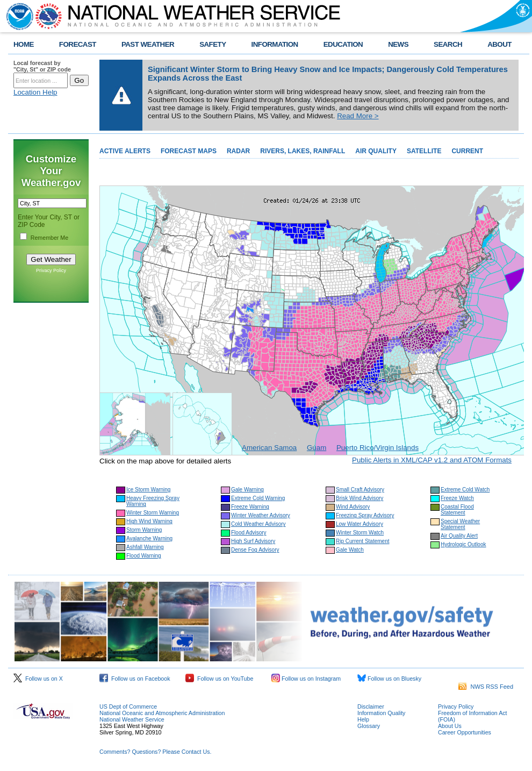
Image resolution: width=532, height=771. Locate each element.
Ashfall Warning (145, 547)
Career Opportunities (465, 732)
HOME (24, 44)
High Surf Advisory (253, 541)
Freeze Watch (457, 498)
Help (363, 719)
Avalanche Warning (149, 538)
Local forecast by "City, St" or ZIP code (42, 66)
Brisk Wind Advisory (360, 498)
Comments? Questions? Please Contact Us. (155, 752)
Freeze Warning (250, 507)
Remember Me (49, 238)
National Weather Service (132, 719)
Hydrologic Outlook (463, 544)
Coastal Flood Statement (457, 510)
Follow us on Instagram (306, 679)
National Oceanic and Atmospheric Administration (162, 713)
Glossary (369, 726)
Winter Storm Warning (153, 513)
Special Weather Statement (460, 524)
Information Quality (381, 713)
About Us (450, 726)
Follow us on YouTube (219, 679)
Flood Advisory (249, 533)
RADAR (238, 151)
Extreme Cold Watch (465, 490)
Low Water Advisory (360, 524)
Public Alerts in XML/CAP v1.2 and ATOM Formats (432, 460)
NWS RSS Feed (486, 687)
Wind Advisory (353, 507)
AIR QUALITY (376, 151)
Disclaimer (371, 706)
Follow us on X (38, 679)
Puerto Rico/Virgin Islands (378, 448)
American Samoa (269, 448)
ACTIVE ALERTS (125, 151)
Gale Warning (247, 490)
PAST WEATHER (148, 44)
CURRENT (467, 151)
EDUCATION (343, 44)
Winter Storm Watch (360, 533)
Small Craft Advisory (360, 490)
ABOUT (499, 44)
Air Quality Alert (459, 536)
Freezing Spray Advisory (365, 515)
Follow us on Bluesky (389, 679)
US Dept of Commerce (128, 706)
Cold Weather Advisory (258, 524)
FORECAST (78, 44)
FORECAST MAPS (189, 151)
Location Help (35, 92)
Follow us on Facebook (135, 679)
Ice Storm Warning (148, 490)
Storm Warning (144, 530)
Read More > (358, 116)
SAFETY (213, 44)
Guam (317, 448)
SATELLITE (424, 151)
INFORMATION (275, 44)
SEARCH (448, 44)
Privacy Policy (51, 270)
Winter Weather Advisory (261, 515)
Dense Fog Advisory (255, 550)
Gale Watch (350, 550)
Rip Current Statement (363, 541)
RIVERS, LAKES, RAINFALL (303, 151)
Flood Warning (144, 556)
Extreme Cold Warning (258, 498)
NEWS (398, 44)
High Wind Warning (149, 521)
